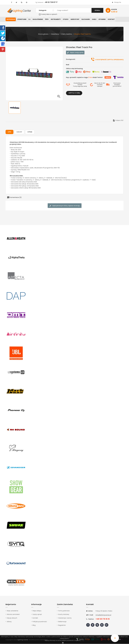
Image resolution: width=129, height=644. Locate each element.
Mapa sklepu (37, 611)
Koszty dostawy (64, 615)
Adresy (9, 622)
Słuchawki (89, 19)
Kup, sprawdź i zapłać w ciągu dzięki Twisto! (84, 78)
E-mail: (90, 615)
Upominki (106, 19)
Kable (98, 19)
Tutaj (75, 86)
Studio (68, 19)
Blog (34, 626)
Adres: (89, 611)
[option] (15, 108)
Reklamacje (62, 622)
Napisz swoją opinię (75, 53)
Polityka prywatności (40, 622)
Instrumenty (58, 19)
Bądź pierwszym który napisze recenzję (65, 206)
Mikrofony (78, 19)
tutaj (83, 640)
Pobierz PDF (118, 121)
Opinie (30, 132)
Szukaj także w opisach (48, 14)
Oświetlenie (22, 19)
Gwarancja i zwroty (65, 618)
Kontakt (116, 19)
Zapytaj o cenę (74, 93)
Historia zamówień (13, 615)
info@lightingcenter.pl (103, 615)
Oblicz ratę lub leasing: (75, 69)
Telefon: (90, 619)
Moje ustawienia (12, 611)
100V (48, 19)
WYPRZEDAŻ (11, 19)
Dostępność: (71, 59)
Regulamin (62, 626)
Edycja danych (12, 618)
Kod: (68, 65)
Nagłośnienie (39, 19)
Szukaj (97, 10)
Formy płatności (64, 611)
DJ (30, 19)
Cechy (19, 132)
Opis (9, 132)
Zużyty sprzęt (37, 615)
